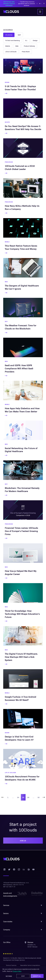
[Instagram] (19, 873)
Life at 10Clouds (27, 46)
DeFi (19, 35)
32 (39, 800)
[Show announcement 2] (41, 4)
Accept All (37, 976)
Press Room (9, 52)
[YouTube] (33, 873)
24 (18, 800)
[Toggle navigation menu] (40, 12)
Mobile (25, 40)
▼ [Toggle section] (41, 908)
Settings (9, 976)
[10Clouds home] (11, 12)
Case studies (8, 925)
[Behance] (24, 873)
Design (15, 40)
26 (28, 800)
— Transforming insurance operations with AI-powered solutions (19, 4)
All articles (9, 35)
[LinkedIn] (4, 873)
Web (35, 40)
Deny (23, 976)
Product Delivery (11, 46)
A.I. (6, 40)
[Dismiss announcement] (44, 4)
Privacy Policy (17, 971)
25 (23, 800)
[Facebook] (14, 873)
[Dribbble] (29, 873)
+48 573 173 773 (19, 888)
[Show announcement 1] (40, 4)
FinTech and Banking (33, 35)
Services (6, 908)
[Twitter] (9, 873)
